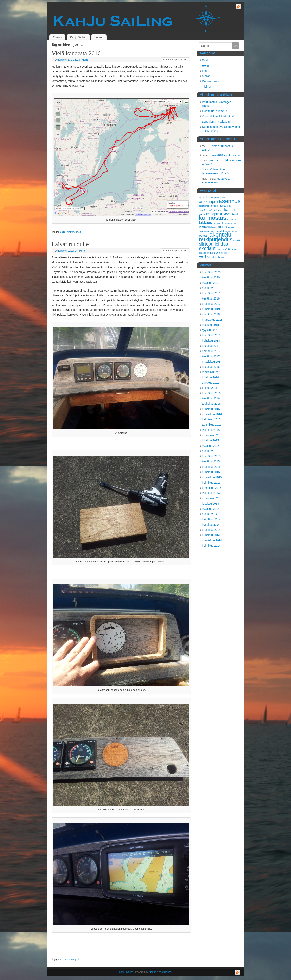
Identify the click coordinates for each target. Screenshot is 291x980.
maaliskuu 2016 (212, 414)
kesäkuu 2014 (211, 525)
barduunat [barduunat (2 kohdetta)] (204, 206)
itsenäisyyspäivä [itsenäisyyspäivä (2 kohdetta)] (207, 210)
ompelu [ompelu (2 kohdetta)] (231, 227)
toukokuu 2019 (211, 304)
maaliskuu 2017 (212, 362)
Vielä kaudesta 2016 (76, 53)
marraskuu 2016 (212, 372)
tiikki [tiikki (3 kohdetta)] (211, 253)
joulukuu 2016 (211, 367)
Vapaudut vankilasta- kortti (219, 116)
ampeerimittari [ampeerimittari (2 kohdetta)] (218, 197)
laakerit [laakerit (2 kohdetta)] (234, 219)
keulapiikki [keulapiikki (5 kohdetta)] (214, 214)
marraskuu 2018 (212, 320)
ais (62, 959)
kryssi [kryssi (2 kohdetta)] (235, 214)
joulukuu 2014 (211, 493)
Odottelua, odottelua (215, 111)
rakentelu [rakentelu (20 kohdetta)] (219, 235)
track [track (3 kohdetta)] (217, 253)
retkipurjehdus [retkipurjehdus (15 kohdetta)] (216, 239)
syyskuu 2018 (211, 330)
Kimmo (62, 60)
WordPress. (166, 972)
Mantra (152, 972)
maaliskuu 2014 (212, 540)
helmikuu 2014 (211, 546)
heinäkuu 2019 (211, 293)
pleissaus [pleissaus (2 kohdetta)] (215, 231)
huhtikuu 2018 (211, 341)
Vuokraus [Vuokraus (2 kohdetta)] (219, 257)
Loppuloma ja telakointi (217, 122)
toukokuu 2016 (211, 404)
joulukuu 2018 (211, 314)
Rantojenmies (211, 81)
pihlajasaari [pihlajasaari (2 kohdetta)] (205, 231)
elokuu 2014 (210, 514)
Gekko (206, 60)
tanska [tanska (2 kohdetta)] (235, 249)
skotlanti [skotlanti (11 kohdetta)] (208, 248)
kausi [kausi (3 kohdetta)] (202, 214)
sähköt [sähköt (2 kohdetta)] (228, 249)
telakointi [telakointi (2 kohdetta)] (203, 253)
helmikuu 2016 (211, 419)
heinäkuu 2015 (211, 456)
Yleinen (207, 87)
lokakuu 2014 (210, 504)
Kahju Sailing (78, 37)
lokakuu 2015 (210, 440)
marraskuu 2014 (212, 498)
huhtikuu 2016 (211, 409)
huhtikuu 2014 (211, 535)
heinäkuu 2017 (211, 351)
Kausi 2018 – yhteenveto (224, 155)
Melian (85, 60)
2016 (63, 232)
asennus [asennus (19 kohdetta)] (230, 201)
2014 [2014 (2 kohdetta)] (201, 197)
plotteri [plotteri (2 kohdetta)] (224, 231)
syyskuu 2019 (211, 283)
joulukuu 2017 (211, 346)
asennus (69, 959)
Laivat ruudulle (70, 244)
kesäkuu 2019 (211, 298)
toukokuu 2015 (211, 467)
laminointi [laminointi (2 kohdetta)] (217, 223)
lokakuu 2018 (210, 325)
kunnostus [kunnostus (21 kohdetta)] (213, 218)
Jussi (205, 169)
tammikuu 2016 (212, 425)
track (78, 232)
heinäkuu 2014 (211, 519)
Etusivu (57, 37)
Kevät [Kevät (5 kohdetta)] (227, 214)
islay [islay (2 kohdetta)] (229, 206)
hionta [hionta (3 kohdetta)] (222, 206)
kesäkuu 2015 (211, 461)
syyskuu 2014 (211, 509)
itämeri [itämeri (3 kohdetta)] (219, 210)
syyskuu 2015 (211, 446)
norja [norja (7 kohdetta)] (222, 227)
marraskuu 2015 (212, 435)
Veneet (99, 37)
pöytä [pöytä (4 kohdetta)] (203, 235)
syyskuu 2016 (211, 383)
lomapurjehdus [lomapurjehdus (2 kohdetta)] (229, 223)
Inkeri (206, 71)
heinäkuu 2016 (211, 393)
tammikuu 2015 (212, 488)
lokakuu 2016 (210, 377)
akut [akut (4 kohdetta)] (207, 197)
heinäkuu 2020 (211, 272)
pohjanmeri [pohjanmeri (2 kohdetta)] (233, 231)
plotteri (71, 232)
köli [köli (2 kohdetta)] (228, 219)
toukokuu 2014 (211, 530)
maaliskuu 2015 (212, 477)
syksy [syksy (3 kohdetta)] (221, 249)
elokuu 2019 (210, 288)
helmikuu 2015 (211, 483)
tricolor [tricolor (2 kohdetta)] (224, 253)
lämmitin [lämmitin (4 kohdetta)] (205, 227)
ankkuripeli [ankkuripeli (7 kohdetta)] (209, 202)
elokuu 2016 (210, 388)
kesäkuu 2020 (211, 277)
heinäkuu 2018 (211, 335)
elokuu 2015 (210, 451)
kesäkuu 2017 (211, 356)
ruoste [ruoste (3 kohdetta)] (237, 240)
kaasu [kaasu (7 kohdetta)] (229, 210)
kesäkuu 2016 (211, 398)
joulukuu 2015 (211, 430)
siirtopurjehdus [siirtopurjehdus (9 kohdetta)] (214, 244)
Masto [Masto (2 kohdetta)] (214, 227)
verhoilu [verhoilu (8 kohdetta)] (206, 256)
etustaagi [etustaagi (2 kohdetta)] (214, 206)
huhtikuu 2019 (211, 309)
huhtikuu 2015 (211, 472)
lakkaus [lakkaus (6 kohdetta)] (205, 223)
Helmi (206, 66)
